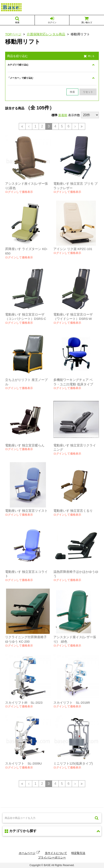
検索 (72, 92)
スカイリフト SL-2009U (23, 764)
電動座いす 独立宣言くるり (73, 511)
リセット (88, 92)
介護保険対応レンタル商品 (46, 34)
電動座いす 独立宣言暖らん (25, 445)
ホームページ (27, 853)
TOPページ (13, 34)
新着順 (63, 115)
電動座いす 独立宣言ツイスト (26, 511)
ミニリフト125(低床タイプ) (73, 764)
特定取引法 (78, 853)
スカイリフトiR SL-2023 (24, 703)
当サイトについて (56, 853)
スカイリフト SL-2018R (72, 703)
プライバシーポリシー (52, 857)
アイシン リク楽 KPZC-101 (73, 249)
